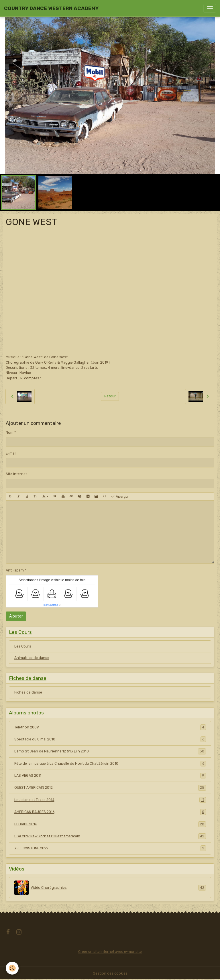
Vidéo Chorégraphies (110, 888)
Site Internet (16, 474)
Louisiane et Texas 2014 (110, 800)
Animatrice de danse (32, 658)
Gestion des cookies (110, 973)
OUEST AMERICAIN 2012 (110, 788)
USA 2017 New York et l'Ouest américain (110, 836)
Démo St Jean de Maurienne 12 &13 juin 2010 (110, 751)
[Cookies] (12, 968)
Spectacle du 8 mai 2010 (110, 739)
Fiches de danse (28, 692)
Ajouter (16, 616)
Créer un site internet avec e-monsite (110, 952)
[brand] (51, 8)
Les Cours (23, 646)
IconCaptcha (51, 605)
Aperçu (119, 497)
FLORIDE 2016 (110, 824)
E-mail (11, 453)
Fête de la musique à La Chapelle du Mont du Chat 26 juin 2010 (110, 764)
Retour (110, 396)
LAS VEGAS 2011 (110, 776)
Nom (10, 433)
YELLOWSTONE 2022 (110, 848)
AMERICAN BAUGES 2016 (110, 812)
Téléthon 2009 (110, 727)
